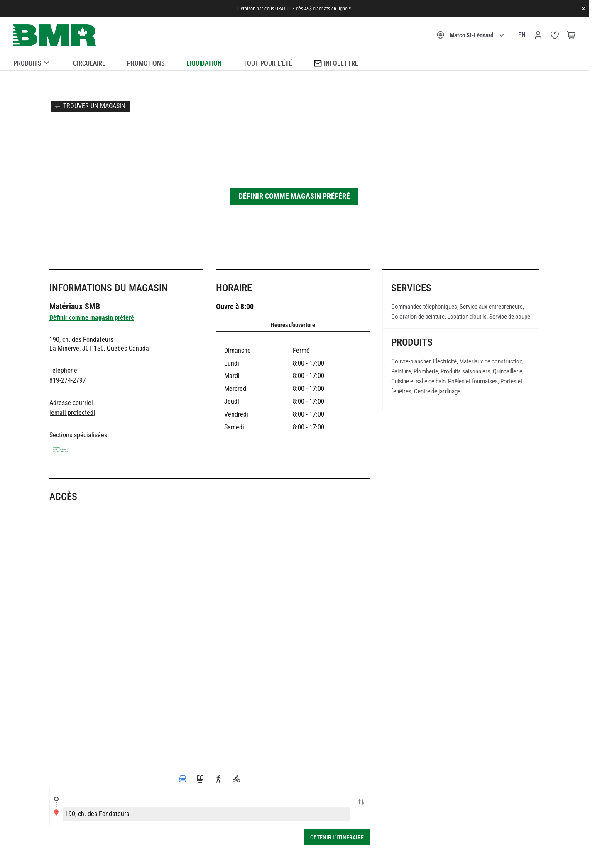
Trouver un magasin (94, 106)
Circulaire (89, 63)
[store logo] (55, 35)
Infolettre (336, 63)
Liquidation (204, 63)
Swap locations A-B (361, 802)
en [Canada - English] (522, 35)
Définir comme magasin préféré (294, 196)
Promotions (146, 63)
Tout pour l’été (268, 63)
